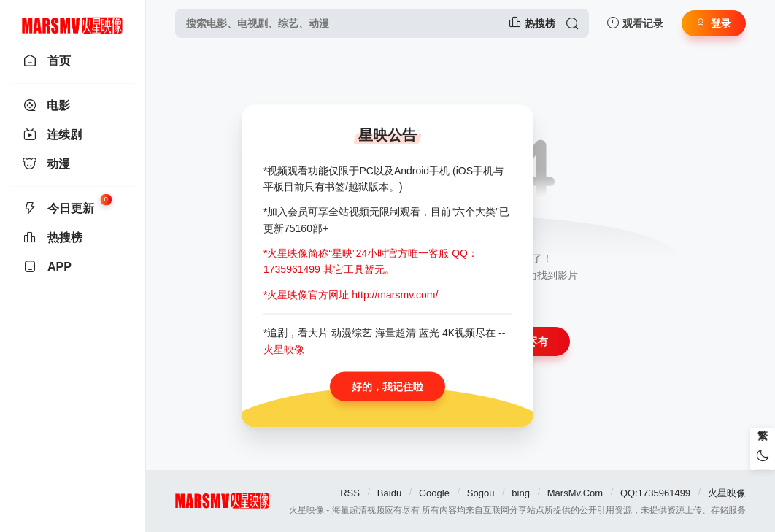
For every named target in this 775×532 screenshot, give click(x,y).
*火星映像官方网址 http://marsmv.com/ (351, 294)
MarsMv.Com (575, 493)
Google (434, 493)
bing (521, 493)
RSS (350, 493)
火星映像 (727, 493)
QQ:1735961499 (655, 493)
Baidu (389, 493)
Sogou (481, 493)
